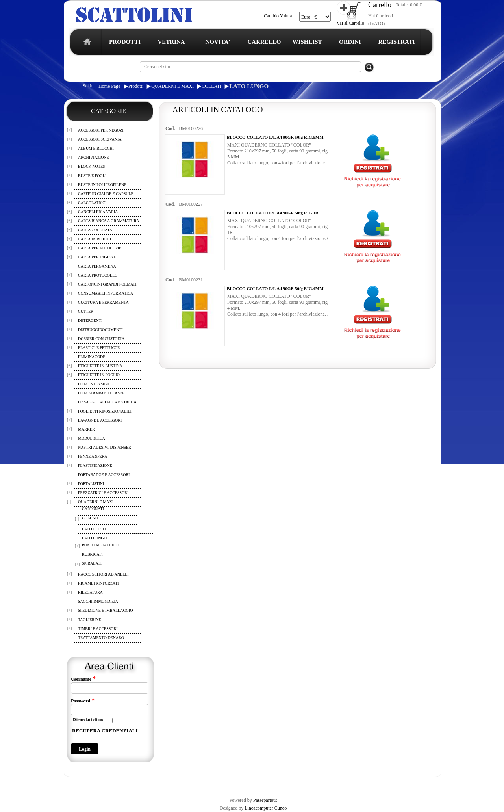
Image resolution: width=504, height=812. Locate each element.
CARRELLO (264, 42)
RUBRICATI (92, 554)
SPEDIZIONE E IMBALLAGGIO (105, 610)
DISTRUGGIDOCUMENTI (100, 330)
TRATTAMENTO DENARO (101, 638)
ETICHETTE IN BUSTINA (100, 366)
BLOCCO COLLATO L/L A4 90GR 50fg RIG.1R (273, 213)
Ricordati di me (89, 720)
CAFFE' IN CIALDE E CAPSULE (106, 194)
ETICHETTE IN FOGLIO (99, 375)
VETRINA (171, 42)
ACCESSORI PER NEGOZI (101, 130)
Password (83, 701)
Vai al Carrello (350, 23)
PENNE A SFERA (93, 456)
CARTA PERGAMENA (97, 266)
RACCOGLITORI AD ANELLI (103, 574)
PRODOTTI (125, 42)
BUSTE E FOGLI (92, 176)
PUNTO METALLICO (100, 545)
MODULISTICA (92, 438)
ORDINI (350, 42)
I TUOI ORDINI (237, 784)
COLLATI (211, 86)
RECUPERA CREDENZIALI (105, 731)
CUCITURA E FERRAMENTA (103, 302)
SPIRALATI (92, 563)
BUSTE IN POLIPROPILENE (102, 185)
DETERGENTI (90, 321)
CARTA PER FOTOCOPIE (100, 248)
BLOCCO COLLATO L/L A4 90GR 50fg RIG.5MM (275, 137)
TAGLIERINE (90, 620)
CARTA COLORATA (95, 230)
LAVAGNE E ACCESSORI (100, 420)
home (85, 44)
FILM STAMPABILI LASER (101, 393)
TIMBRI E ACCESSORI (98, 629)
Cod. (170, 128)
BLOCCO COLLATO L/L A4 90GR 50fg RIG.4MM (275, 288)
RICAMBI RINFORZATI (98, 583)
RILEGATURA (90, 592)
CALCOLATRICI (92, 203)
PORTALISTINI (91, 484)
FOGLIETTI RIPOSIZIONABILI (105, 411)
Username (83, 679)
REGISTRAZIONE (84, 784)
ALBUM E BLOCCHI (96, 148)
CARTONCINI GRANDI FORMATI (107, 284)
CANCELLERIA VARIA (98, 212)
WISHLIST (307, 42)
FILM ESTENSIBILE (95, 384)
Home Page (109, 86)
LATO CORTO (94, 529)
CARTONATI (93, 509)
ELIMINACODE (92, 357)
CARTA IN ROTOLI (94, 239)
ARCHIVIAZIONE (94, 157)
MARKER (86, 429)
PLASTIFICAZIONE (95, 465)
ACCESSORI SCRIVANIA (100, 139)
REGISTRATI (396, 42)
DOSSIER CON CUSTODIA (101, 339)
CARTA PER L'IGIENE (97, 257)
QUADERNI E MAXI (172, 86)
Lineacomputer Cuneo (266, 808)
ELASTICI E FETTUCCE (99, 348)
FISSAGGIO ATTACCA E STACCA (107, 402)
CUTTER (86, 311)
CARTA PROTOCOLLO (98, 275)
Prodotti (136, 86)
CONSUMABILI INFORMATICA (106, 293)
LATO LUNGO (249, 86)
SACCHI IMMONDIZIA (98, 601)
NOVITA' (218, 42)
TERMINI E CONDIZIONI (132, 784)
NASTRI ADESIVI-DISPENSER (105, 447)
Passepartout (265, 800)
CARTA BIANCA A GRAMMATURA (109, 221)
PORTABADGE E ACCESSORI (104, 475)
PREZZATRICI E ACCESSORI (103, 493)
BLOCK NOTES (92, 166)
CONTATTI (269, 784)
